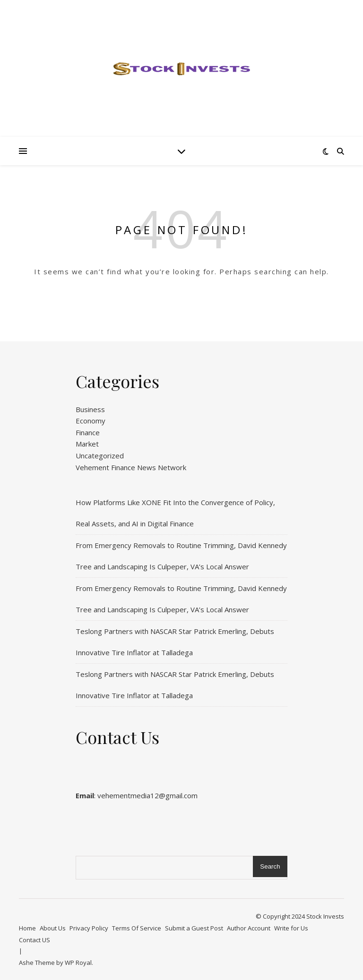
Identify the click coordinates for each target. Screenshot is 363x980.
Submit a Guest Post (194, 928)
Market (87, 444)
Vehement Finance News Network (131, 467)
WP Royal (78, 963)
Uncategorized (100, 456)
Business (90, 409)
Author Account (249, 928)
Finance (88, 432)
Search (270, 866)
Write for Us (291, 928)
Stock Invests (325, 916)
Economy (91, 421)
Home (27, 928)
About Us (53, 928)
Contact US (35, 940)
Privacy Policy (89, 928)
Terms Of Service (137, 928)
